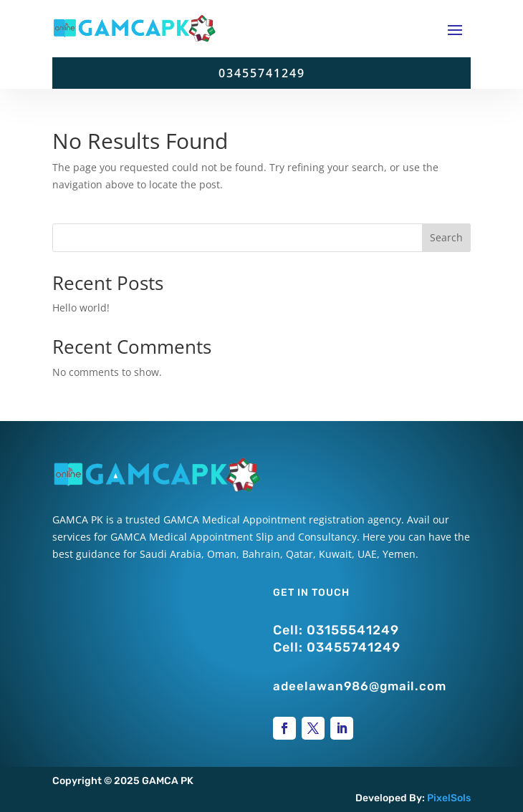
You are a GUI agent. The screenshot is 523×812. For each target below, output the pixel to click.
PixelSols (449, 798)
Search (446, 237)
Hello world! (81, 308)
